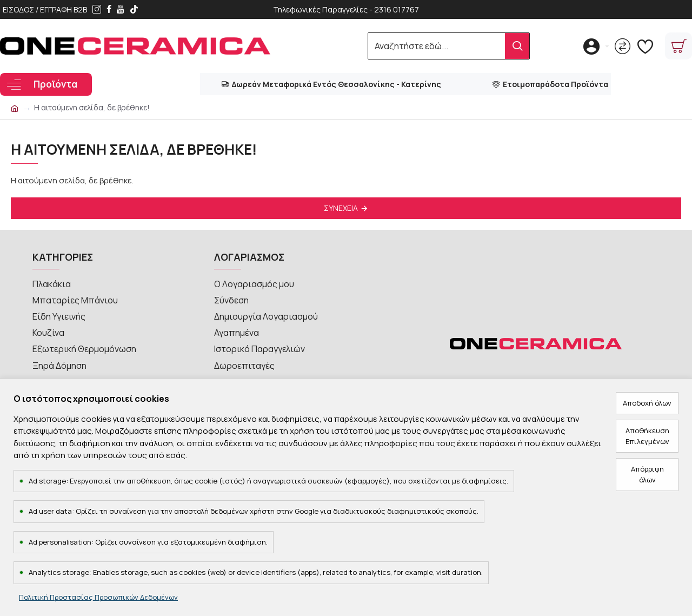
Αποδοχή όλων (647, 403)
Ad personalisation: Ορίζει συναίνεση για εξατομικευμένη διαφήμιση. (148, 542)
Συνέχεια (341, 208)
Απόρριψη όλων (647, 474)
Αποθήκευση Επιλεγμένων (647, 436)
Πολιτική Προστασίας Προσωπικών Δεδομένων (98, 597)
